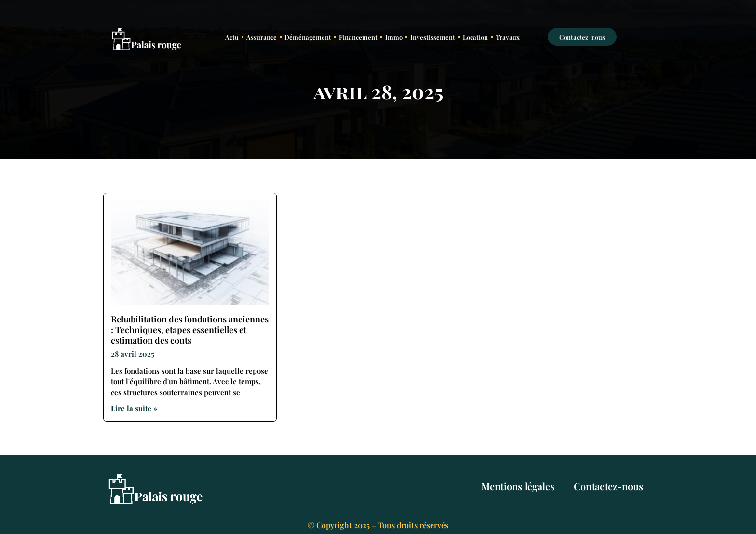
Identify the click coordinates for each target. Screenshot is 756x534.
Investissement (433, 37)
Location (475, 37)
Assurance (262, 37)
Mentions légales (518, 486)
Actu (232, 37)
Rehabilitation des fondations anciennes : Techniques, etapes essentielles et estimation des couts (190, 329)
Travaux (508, 37)
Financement (358, 37)
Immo (394, 37)
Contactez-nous (608, 486)
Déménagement (308, 37)
